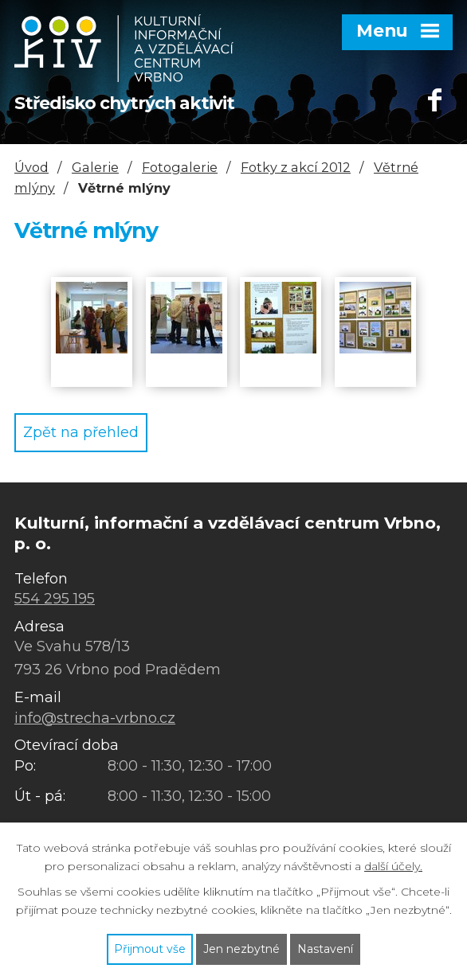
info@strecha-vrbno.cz (95, 718)
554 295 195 (55, 599)
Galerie (95, 167)
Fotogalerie (180, 167)
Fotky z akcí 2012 (296, 167)
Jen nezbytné (241, 949)
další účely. (393, 866)
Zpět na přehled (81, 432)
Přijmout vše (150, 949)
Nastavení (325, 949)
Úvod (31, 167)
